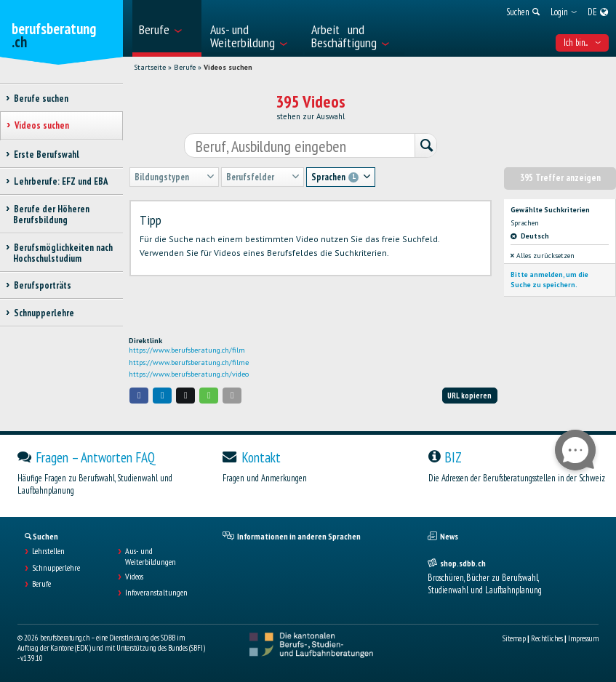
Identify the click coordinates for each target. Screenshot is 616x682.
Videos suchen (228, 67)
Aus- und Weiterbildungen (151, 556)
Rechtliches (547, 638)
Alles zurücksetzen (543, 256)
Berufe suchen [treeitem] (41, 99)
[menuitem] (167, 28)
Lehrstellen (48, 551)
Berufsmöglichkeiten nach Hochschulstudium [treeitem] (63, 253)
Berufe (185, 67)
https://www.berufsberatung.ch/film (187, 350)
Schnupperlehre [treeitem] (44, 313)
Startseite (150, 67)
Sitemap (514, 638)
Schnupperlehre (56, 568)
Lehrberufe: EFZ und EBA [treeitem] (60, 181)
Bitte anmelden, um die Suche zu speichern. (549, 280)
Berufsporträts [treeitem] (42, 285)
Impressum (583, 638)
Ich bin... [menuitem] (582, 43)
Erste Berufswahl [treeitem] (46, 155)
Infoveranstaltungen (156, 593)
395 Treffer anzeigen (560, 178)
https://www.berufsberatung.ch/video (189, 374)
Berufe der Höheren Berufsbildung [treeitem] (51, 214)
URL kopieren (469, 396)
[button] (139, 395)
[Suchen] (425, 147)
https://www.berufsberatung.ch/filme (189, 362)
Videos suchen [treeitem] (41, 125)
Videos (134, 577)
